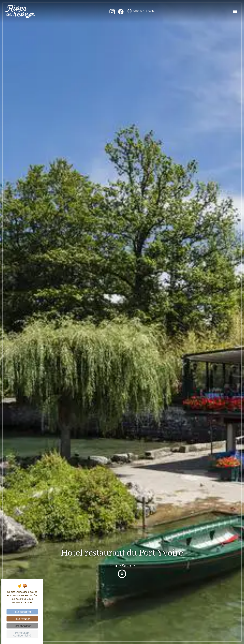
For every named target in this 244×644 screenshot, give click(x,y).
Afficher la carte (141, 11)
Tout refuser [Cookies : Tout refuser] (22, 619)
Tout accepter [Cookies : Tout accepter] (22, 612)
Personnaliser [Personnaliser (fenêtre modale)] (22, 626)
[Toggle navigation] (235, 11)
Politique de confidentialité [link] (22, 634)
